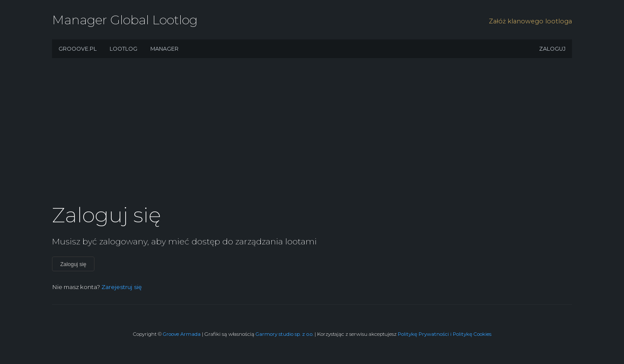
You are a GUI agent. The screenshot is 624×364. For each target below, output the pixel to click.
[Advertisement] (312, 134)
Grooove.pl (78, 49)
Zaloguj (552, 49)
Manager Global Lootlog (125, 20)
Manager (164, 49)
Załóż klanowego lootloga (530, 21)
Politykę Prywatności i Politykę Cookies (445, 334)
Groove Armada (182, 334)
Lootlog (123, 49)
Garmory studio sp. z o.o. (284, 334)
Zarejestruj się (122, 287)
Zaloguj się (73, 264)
